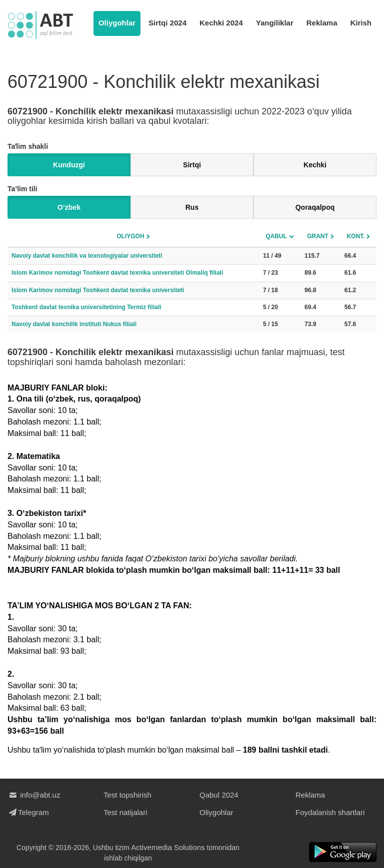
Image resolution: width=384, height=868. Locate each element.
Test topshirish (127, 795)
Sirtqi (192, 165)
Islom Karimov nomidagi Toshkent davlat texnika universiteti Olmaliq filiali (117, 273)
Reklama (322, 23)
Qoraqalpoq (315, 207)
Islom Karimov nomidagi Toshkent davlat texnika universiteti (98, 290)
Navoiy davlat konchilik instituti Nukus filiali (74, 324)
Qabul (276, 236)
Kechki (315, 165)
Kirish (361, 23)
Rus (192, 207)
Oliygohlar (117, 23)
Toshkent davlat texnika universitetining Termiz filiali (86, 307)
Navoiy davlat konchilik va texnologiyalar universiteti (87, 256)
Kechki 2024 (221, 23)
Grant (318, 236)
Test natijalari (125, 812)
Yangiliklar (275, 23)
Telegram (28, 812)
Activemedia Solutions (168, 847)
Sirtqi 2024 (167, 23)
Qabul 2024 (219, 795)
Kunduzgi (69, 165)
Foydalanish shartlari (330, 812)
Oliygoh (130, 236)
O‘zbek (69, 207)
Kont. (355, 236)
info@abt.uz (34, 795)
